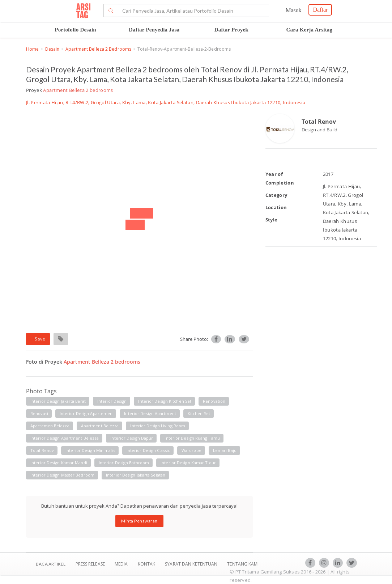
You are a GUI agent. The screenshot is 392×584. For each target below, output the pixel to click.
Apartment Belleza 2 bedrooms (98, 49)
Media (122, 564)
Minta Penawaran (139, 521)
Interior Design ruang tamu (192, 438)
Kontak (147, 564)
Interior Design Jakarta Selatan (136, 475)
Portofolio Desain (75, 30)
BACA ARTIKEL (51, 564)
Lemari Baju (225, 450)
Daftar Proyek (231, 30)
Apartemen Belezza (50, 426)
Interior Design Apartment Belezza (65, 438)
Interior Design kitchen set (165, 401)
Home (32, 49)
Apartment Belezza (100, 426)
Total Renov (319, 122)
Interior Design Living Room (158, 426)
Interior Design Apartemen (86, 413)
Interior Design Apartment (150, 413)
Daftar (320, 10)
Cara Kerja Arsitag (310, 30)
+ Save (38, 339)
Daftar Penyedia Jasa (154, 30)
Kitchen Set (199, 413)
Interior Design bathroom (124, 463)
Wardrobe (191, 450)
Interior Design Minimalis (90, 450)
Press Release (90, 564)
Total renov (42, 450)
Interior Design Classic (148, 450)
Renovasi (39, 413)
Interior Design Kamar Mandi (59, 463)
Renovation (214, 401)
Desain (52, 49)
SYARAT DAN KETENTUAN (192, 564)
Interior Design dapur (132, 438)
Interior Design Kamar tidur (188, 463)
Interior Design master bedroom (62, 475)
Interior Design (112, 401)
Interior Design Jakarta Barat (58, 401)
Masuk (294, 10)
